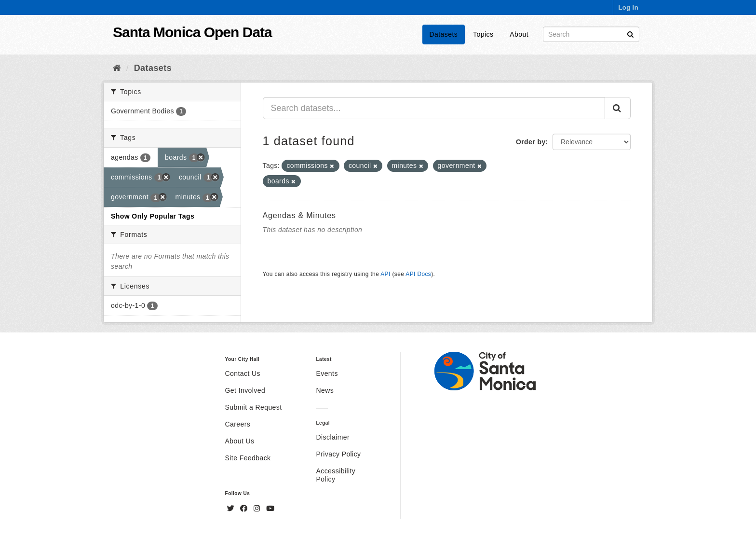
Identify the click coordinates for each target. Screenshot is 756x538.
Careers (238, 424)
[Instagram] (258, 509)
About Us (240, 441)
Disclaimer (333, 437)
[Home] (117, 68)
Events (327, 373)
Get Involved (245, 390)
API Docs (418, 274)
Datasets (444, 34)
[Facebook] (245, 509)
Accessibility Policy (336, 475)
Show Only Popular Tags (153, 216)
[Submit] (630, 34)
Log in (628, 7)
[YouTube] (270, 509)
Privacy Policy (338, 454)
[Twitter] (232, 509)
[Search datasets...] (434, 108)
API (385, 274)
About (519, 34)
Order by (531, 142)
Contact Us (243, 373)
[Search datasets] (591, 34)
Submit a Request (254, 407)
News (325, 390)
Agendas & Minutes (299, 215)
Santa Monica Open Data (192, 32)
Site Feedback (248, 458)
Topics (483, 34)
